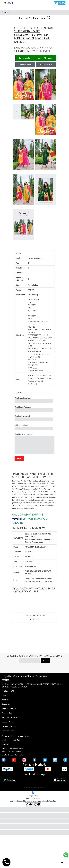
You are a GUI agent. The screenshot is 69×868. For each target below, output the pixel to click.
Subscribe (45, 661)
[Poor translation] (37, 805)
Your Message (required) (34, 444)
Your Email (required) (34, 418)
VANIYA (30, 38)
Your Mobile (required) (34, 409)
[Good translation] (29, 805)
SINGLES (19, 35)
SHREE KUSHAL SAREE (27, 31)
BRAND (39, 38)
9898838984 (20, 519)
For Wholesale (45, 58)
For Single (25, 58)
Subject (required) (34, 427)
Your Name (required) (34, 400)
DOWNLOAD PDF (46, 65)
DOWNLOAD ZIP (25, 65)
